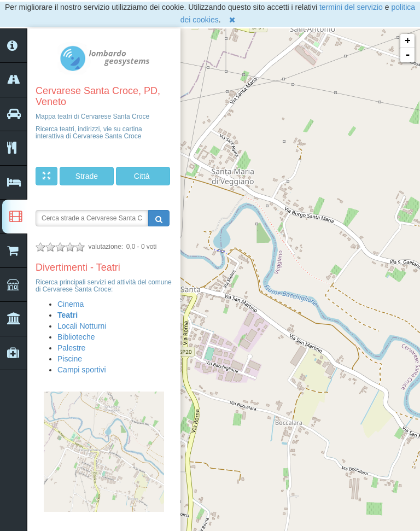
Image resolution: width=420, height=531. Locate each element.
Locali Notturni (82, 326)
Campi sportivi (82, 370)
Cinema (71, 304)
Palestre (71, 348)
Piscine (70, 359)
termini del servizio (351, 7)
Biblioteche (76, 337)
